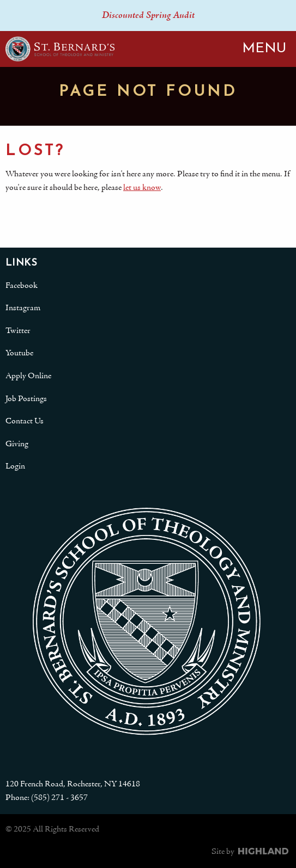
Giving (17, 444)
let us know (142, 188)
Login (15, 466)
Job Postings (26, 399)
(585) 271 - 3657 (59, 798)
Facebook (22, 286)
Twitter (18, 331)
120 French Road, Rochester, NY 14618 (73, 784)
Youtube (19, 353)
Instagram (23, 308)
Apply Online (28, 376)
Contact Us (25, 421)
